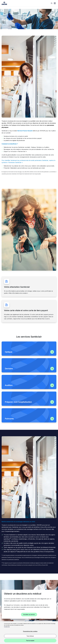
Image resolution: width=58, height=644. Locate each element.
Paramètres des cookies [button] (30, 631)
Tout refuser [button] (30, 636)
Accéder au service (29, 614)
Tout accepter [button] (30, 641)
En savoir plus (7, 627)
